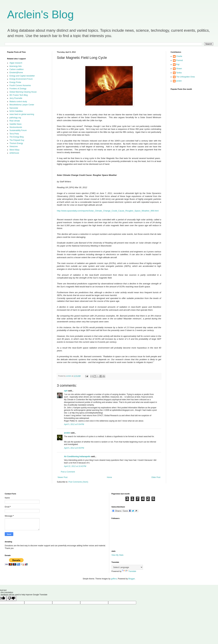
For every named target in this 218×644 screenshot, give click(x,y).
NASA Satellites (16, 111)
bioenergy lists (16, 66)
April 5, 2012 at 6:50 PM (74, 448)
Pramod (179, 60)
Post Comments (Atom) (78, 482)
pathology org (15, 118)
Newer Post (63, 477)
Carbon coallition (17, 69)
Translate (129, 571)
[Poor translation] (12, 598)
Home (109, 477)
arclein (67, 433)
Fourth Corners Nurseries (20, 85)
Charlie (179, 56)
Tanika (179, 73)
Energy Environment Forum (21, 79)
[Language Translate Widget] (127, 567)
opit (66, 391)
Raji (178, 64)
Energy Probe (15, 82)
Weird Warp (14, 150)
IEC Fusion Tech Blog (19, 95)
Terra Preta (14, 134)
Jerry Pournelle (16, 98)
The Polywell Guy (17, 140)
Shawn (179, 69)
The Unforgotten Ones (186, 77)
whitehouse (14, 153)
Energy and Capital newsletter (22, 76)
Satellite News (15, 124)
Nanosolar (14, 108)
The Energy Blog (17, 137)
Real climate (15, 121)
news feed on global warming (22, 114)
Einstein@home (16, 73)
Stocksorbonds (16, 127)
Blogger (132, 579)
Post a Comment (68, 472)
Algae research (16, 63)
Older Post (156, 477)
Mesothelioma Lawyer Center (22, 105)
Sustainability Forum (18, 130)
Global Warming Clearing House (23, 92)
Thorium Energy (16, 143)
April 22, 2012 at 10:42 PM (75, 466)
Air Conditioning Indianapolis (77, 457)
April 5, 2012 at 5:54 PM (74, 424)
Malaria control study (18, 102)
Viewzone (14, 146)
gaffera (114, 579)
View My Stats (118, 555)
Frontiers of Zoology (18, 89)
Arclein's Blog (40, 15)
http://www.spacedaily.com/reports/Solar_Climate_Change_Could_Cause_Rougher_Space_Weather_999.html (108, 211)
